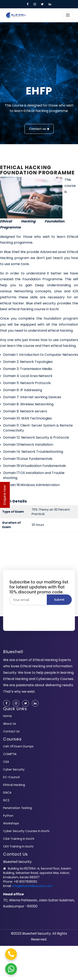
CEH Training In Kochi (18, 846)
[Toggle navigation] (68, 15)
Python (8, 816)
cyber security (14, 769)
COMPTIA (10, 754)
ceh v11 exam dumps (18, 746)
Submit (59, 600)
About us (10, 724)
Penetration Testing (17, 808)
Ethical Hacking (14, 785)
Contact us (39, 129)
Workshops (11, 823)
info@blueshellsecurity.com (32, 886)
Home (7, 716)
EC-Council (11, 777)
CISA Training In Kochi (19, 839)
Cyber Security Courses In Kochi (26, 831)
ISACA (7, 793)
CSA (6, 762)
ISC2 (6, 800)
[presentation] (41, 613)
